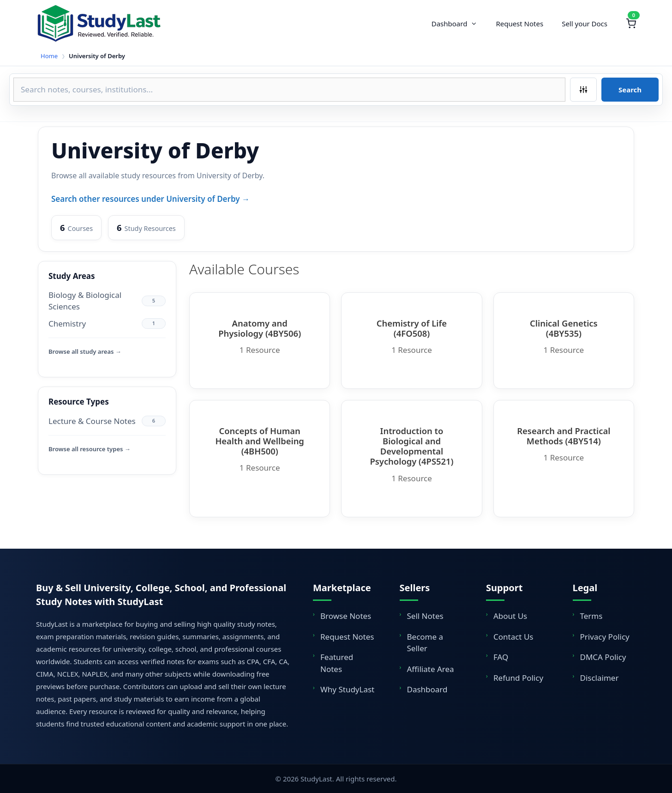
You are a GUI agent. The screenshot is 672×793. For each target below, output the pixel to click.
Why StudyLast (347, 689)
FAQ (501, 657)
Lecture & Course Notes (92, 421)
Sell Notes (425, 616)
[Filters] (583, 90)
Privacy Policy (605, 637)
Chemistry (67, 324)
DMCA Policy (603, 657)
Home (49, 56)
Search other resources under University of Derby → (150, 199)
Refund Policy (518, 678)
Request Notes (519, 24)
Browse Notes (346, 616)
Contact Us (513, 637)
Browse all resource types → (90, 449)
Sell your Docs (585, 24)
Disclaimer (600, 678)
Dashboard (459, 24)
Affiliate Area (431, 669)
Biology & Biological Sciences (85, 301)
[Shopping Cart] (631, 24)
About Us (510, 616)
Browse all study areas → (85, 351)
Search (630, 90)
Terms (591, 616)
